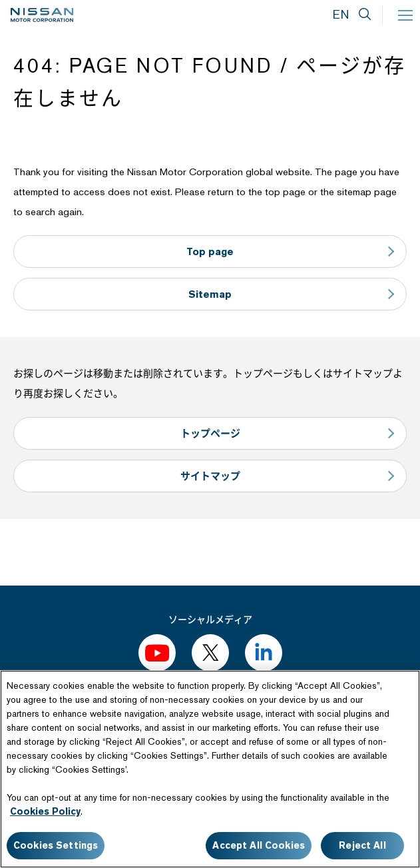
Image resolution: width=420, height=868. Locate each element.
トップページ (210, 433)
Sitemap (210, 294)
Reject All (362, 845)
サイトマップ (210, 476)
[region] (210, 769)
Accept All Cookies (259, 845)
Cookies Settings (56, 845)
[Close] (399, 691)
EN (341, 14)
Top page (210, 251)
